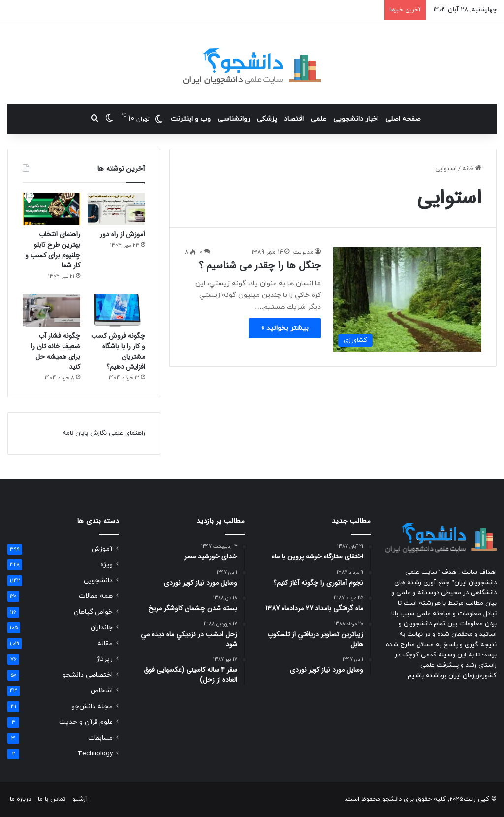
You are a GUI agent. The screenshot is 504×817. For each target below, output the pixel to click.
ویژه (107, 565)
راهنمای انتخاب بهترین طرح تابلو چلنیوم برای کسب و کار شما (53, 250)
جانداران (102, 628)
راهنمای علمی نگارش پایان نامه (104, 433)
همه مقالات (96, 596)
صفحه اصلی (403, 119)
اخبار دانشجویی (356, 119)
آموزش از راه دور (123, 234)
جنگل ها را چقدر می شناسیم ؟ (260, 266)
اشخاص (102, 691)
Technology (95, 754)
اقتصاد (294, 119)
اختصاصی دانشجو (88, 675)
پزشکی (267, 119)
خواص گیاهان (93, 612)
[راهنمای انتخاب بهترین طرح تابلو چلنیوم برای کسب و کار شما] (51, 209)
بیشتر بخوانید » (285, 328)
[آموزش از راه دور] (116, 209)
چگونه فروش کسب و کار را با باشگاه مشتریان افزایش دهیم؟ (118, 351)
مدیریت (303, 252)
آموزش (102, 549)
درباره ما (20, 799)
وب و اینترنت (191, 119)
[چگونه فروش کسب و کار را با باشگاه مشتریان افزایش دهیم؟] (116, 310)
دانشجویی (98, 580)
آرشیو (80, 799)
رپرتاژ (105, 659)
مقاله (105, 643)
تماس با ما (52, 799)
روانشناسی (234, 119)
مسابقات (100, 738)
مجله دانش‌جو (92, 706)
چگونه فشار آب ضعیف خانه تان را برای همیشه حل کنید (56, 351)
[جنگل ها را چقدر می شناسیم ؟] (407, 299)
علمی (318, 119)
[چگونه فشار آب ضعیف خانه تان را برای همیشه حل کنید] (51, 310)
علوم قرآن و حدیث (86, 722)
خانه (472, 169)
